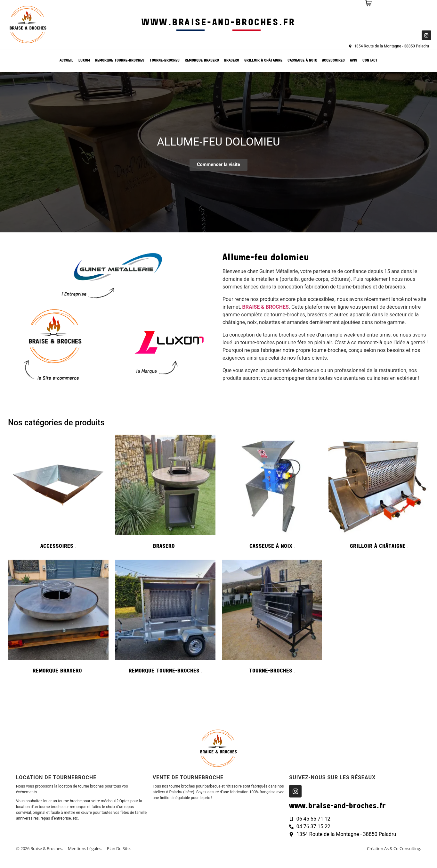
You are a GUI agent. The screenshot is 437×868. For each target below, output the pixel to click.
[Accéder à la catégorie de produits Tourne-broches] (272, 619)
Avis (354, 61)
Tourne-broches (165, 61)
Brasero (232, 61)
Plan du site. (119, 849)
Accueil (66, 61)
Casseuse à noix (302, 61)
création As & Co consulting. (394, 849)
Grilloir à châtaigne (263, 61)
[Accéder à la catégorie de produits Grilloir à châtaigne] (379, 494)
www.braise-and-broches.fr (218, 23)
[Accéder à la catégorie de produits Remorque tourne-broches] (165, 619)
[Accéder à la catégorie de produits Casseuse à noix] (272, 494)
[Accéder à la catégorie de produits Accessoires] (58, 494)
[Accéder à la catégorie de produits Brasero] (165, 494)
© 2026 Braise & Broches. (40, 849)
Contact (370, 61)
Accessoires (333, 61)
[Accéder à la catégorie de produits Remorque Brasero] (58, 619)
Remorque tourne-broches (120, 61)
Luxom (84, 61)
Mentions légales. (85, 849)
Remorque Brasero (202, 61)
